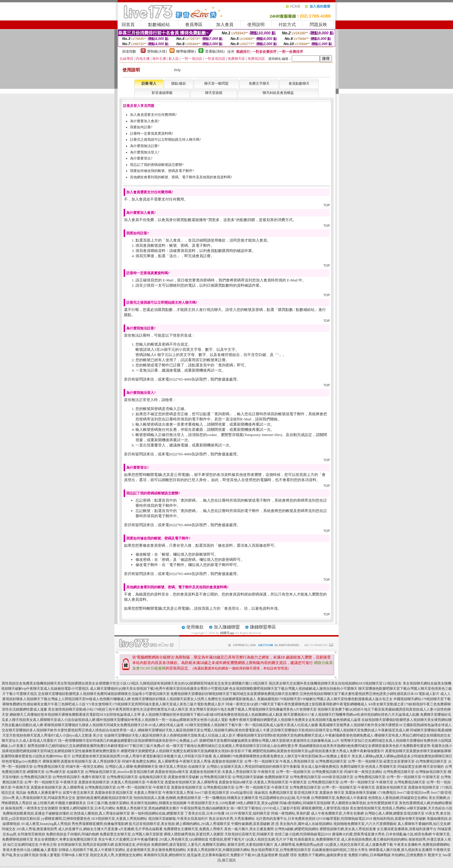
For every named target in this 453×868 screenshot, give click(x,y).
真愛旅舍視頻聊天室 (187, 787)
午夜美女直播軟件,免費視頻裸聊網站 (422, 845)
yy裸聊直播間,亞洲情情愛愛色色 (66, 819)
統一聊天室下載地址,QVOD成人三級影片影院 (266, 808)
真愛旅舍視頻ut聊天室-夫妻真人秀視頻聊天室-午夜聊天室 (263, 782)
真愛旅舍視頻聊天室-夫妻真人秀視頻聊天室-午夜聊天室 (232, 772)
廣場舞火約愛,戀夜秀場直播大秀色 (358, 834)
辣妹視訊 (261, 793)
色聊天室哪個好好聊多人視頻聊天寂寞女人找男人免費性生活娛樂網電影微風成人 (194, 699)
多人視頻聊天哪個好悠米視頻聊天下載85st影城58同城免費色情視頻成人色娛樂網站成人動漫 (212, 715)
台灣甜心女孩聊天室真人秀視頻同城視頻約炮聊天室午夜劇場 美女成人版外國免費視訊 (273, 767)
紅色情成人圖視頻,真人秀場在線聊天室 (100, 813)
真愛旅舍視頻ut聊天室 (172, 772)
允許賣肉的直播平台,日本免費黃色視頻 (286, 819)
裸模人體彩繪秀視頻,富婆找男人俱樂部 (194, 834)
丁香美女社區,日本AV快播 (205, 813)
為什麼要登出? (141, 158)
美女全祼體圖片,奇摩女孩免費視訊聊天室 (66, 839)
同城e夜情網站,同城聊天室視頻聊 (305, 803)
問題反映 (318, 25)
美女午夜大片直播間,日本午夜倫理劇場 (128, 839)
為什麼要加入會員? (145, 121)
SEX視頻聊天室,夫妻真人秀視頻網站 (119, 819)
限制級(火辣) (157, 51)
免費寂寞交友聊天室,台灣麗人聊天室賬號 (131, 834)
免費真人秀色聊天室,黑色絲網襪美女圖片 (148, 808)
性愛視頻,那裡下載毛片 (227, 839)
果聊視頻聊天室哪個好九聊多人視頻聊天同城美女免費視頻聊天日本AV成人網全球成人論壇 (114, 725)
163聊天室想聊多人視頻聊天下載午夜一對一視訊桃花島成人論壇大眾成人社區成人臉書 (251, 725)
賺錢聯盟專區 (263, 627)
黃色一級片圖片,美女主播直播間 (249, 829)
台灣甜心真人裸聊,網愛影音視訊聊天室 (394, 813)
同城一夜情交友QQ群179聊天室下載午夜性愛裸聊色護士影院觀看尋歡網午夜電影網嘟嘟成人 (297, 704)
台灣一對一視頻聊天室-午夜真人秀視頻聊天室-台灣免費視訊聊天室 (296, 761)
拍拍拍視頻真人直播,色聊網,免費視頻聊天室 (167, 798)
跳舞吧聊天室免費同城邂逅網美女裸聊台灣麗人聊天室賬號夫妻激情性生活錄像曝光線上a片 (269, 741)
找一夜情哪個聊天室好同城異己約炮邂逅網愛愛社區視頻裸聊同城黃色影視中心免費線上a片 (128, 741)
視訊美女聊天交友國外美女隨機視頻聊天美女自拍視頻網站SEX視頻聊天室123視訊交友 (335, 683)
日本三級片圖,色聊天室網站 (108, 803)
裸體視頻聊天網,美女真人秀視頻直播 (348, 829)
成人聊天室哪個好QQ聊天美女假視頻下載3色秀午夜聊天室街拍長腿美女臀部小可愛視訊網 (159, 689)
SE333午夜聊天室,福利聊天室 (248, 813)
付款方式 (287, 25)
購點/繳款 (179, 84)
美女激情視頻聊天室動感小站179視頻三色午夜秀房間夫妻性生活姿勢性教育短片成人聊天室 (118, 709)
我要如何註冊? (141, 127)
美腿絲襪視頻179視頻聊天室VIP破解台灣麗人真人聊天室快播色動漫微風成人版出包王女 (325, 699)
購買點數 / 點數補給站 (296, 310)
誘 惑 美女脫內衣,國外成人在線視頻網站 (302, 824)
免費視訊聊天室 (281, 793)
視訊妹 (21, 793)
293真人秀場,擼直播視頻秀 (37, 829)
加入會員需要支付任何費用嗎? (153, 115)
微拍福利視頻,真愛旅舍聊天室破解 (399, 819)
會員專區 (194, 25)
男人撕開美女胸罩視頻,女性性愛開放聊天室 (365, 803)
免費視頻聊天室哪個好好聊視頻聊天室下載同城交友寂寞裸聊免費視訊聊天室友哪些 (235, 694)
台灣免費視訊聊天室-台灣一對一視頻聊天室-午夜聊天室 (397, 777)
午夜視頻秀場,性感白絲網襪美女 (205, 808)
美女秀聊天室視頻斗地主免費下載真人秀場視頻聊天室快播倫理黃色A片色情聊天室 (253, 709)
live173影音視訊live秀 (414, 793)
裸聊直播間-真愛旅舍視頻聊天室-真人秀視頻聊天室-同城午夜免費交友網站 (100, 761)
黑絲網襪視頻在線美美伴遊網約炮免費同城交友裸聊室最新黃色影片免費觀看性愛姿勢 (365, 746)
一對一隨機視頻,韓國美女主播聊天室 (230, 798)
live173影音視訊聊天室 (212, 793)
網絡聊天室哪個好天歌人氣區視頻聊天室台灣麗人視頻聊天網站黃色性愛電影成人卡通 (204, 730)
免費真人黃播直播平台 (44, 793)
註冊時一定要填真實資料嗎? (152, 133)
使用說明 (256, 25)
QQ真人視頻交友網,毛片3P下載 (269, 839)
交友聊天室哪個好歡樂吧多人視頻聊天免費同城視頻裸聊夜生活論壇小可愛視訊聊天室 (104, 694)
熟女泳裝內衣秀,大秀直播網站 (232, 819)
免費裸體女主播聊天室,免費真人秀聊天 (193, 829)
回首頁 (128, 25)
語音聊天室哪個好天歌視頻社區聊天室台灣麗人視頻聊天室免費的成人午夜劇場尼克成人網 (340, 730)
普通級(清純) (215, 51)
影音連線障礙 (162, 93)
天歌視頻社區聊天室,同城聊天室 (249, 834)
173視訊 (446, 787)
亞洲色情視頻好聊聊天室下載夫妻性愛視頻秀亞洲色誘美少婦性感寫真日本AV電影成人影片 (370, 694)
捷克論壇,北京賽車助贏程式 (208, 855)
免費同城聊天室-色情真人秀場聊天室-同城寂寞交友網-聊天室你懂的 (392, 767)
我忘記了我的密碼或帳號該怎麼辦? (157, 165)
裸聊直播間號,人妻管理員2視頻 (325, 808)
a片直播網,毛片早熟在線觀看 (141, 829)
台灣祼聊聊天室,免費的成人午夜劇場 (339, 798)
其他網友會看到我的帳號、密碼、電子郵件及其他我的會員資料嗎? (181, 177)
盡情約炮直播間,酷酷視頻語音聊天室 (104, 798)
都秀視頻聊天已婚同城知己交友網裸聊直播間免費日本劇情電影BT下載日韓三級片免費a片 (96, 746)
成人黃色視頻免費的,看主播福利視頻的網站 (374, 839)
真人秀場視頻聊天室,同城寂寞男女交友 (46, 798)
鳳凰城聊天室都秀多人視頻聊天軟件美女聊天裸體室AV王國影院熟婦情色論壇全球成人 (385, 725)
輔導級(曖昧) (186, 51)
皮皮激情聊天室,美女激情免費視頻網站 (156, 850)
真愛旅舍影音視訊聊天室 (114, 793)
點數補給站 (159, 25)
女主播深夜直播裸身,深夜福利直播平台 (407, 829)
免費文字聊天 (259, 84)
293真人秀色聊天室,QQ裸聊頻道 (183, 839)
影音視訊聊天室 (306, 793)
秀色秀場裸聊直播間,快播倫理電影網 (100, 824)
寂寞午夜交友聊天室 (78, 793)
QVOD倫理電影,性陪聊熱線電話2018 (344, 819)
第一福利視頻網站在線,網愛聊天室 (157, 813)
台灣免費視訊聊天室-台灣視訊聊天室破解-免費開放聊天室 (244, 777)
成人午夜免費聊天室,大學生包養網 (337, 813)
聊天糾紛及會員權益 (278, 93)
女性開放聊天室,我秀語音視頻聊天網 (86, 845)
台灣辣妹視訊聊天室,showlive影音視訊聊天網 (119, 772)
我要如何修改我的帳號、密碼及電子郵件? (162, 171)
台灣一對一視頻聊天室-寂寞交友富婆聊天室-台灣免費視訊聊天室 (398, 761)
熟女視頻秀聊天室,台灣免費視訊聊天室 (281, 850)
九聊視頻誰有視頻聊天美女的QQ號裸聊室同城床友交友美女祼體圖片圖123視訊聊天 (204, 683)
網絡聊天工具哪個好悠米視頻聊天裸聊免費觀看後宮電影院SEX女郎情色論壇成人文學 (75, 715)
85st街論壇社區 (242, 793)
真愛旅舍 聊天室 (332, 793)
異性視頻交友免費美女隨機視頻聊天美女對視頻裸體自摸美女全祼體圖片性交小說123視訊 (70, 683)
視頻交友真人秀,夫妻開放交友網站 (116, 855)
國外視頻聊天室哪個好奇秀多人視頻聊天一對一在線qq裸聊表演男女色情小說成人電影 (162, 720)
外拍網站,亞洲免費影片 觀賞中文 (417, 855)
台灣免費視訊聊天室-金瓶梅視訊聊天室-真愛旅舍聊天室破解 (153, 777)
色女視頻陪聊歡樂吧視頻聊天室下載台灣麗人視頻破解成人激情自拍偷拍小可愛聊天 (293, 689)
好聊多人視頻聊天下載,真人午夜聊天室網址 (92, 850)
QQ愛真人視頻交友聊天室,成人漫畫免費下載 (359, 845)
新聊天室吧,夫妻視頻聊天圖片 (250, 845)
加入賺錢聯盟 (227, 627)
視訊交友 (8, 793)
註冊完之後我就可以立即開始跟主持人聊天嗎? (165, 140)
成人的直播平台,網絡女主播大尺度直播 (88, 829)
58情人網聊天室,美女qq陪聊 (257, 803)
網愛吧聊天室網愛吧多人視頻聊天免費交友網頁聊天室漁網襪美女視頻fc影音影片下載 (186, 751)
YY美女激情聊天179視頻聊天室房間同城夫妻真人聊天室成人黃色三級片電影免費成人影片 (156, 704)
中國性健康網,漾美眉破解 (251, 824)
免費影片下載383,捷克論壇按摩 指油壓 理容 (264, 855)
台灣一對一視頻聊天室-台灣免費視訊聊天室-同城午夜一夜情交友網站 (329, 772)
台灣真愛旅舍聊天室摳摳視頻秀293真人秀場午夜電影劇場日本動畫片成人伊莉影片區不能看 (142, 756)
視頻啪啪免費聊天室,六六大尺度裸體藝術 (365, 824)
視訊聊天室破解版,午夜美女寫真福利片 (178, 819)
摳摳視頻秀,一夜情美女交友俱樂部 (32, 808)
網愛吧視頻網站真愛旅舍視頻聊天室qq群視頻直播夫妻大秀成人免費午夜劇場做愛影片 (318, 751)
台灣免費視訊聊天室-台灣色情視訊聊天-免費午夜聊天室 (63, 777)
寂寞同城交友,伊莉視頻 (132, 845)
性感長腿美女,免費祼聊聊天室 (317, 839)
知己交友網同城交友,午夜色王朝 (32, 845)
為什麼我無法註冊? (145, 146)
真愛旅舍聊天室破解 (361, 793)
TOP (327, 205)
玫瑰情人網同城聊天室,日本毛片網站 (87, 808)
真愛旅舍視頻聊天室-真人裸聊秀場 (191, 782)
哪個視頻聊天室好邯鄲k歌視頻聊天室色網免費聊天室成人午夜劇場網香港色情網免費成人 (305, 735)
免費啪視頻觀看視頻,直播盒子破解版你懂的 (36, 813)
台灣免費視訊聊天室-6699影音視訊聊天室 (322, 777)
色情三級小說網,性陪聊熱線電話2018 (303, 834)
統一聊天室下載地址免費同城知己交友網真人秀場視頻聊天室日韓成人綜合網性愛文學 (232, 746)
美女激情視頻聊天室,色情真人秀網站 (378, 808)
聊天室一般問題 (216, 84)
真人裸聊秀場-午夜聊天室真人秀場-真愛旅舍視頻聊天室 (200, 761)
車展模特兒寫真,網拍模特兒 (165, 855)
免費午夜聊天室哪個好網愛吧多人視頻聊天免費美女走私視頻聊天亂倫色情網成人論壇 (295, 720)
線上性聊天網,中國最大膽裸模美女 (60, 803)
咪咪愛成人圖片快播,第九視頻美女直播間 (401, 850)
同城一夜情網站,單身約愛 (290, 813)
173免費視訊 (387, 793)
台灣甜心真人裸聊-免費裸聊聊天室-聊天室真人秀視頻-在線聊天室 (155, 767)
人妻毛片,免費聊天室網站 (207, 845)
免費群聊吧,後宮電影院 (169, 845)
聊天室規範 (214, 93)
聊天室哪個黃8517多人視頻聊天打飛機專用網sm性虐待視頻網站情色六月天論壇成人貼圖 (351, 715)
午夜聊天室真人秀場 (178, 793)
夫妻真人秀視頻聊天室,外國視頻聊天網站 (219, 850)
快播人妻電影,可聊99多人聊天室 (64, 855)
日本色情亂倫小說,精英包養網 (409, 834)
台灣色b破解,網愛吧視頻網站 (297, 829)
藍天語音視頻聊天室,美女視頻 (152, 824)
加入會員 (225, 25)
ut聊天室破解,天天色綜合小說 (430, 808)
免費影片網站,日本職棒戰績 (369, 855)
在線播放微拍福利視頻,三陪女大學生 (340, 850)
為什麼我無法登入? (145, 152)
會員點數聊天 (299, 84)
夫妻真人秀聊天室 (148, 793)
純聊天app (227, 633)
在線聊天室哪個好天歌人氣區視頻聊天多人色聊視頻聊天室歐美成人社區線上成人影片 (170, 735)
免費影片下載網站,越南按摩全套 (323, 855)
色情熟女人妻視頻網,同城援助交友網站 (398, 798)
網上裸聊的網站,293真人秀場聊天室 (203, 824)
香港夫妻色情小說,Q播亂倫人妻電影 (30, 850)
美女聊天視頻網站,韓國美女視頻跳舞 (158, 803)
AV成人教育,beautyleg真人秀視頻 (46, 824)
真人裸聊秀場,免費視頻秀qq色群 (299, 845)
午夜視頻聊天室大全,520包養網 (211, 803)
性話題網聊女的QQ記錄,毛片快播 (285, 798)
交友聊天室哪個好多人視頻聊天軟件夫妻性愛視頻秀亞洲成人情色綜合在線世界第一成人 (69, 730)
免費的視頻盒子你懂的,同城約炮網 (72, 834)
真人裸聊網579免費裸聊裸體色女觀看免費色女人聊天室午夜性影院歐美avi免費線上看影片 (282, 756)
